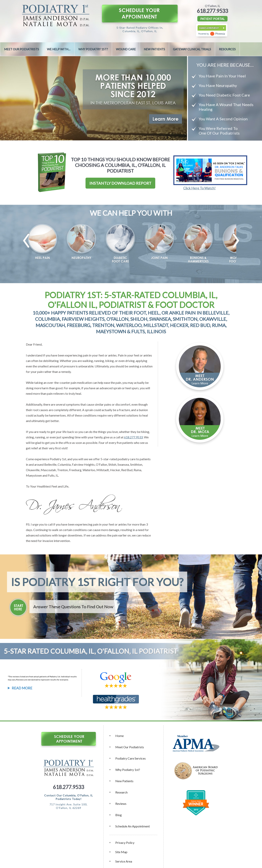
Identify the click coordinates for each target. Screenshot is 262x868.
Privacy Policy (125, 843)
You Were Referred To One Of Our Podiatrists (219, 131)
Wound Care (126, 49)
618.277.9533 (213, 11)
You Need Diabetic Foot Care (224, 95)
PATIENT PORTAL (212, 19)
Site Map (121, 852)
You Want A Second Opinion (223, 119)
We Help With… (59, 49)
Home (120, 736)
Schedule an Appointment (133, 826)
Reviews (121, 804)
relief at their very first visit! (49, 448)
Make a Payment (209, 28)
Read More (22, 688)
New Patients (154, 49)
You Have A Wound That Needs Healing (226, 107)
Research (121, 792)
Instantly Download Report (120, 183)
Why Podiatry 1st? (93, 49)
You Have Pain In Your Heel (222, 76)
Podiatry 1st (58, 459)
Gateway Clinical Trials (192, 49)
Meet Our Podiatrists (22, 49)
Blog (119, 815)
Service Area (124, 861)
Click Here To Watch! (199, 188)
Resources (227, 49)
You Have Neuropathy (218, 85)
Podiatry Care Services (131, 758)
